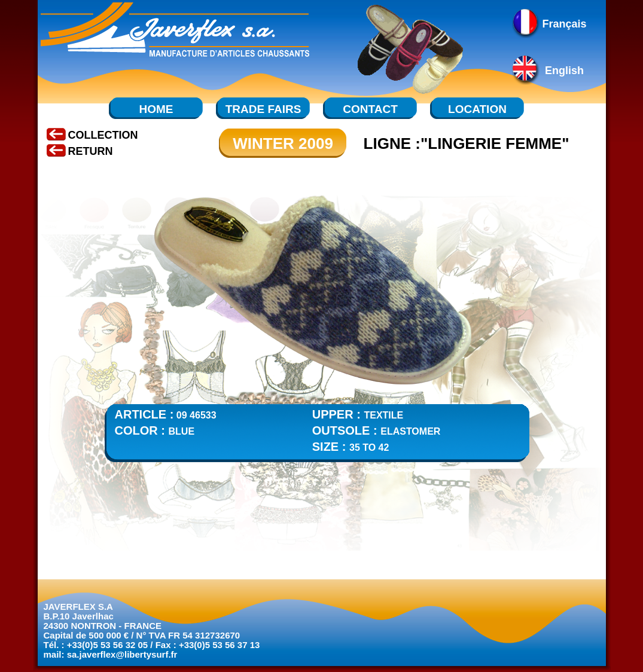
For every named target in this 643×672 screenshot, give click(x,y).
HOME (156, 109)
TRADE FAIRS (263, 109)
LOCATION (477, 109)
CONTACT (370, 109)
